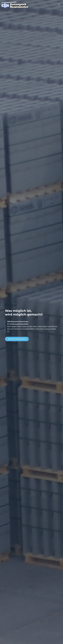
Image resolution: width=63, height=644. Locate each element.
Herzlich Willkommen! (17, 340)
